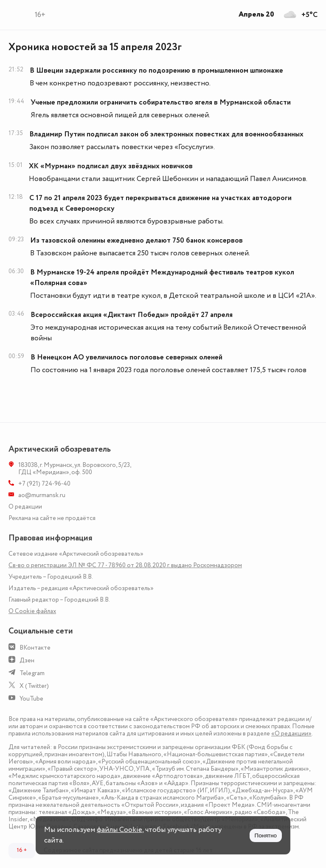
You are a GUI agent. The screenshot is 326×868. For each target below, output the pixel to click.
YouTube (31, 699)
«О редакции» (291, 734)
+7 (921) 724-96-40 (44, 484)
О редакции (25, 507)
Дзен (27, 660)
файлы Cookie (119, 830)
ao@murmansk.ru (42, 495)
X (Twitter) (34, 686)
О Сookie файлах (32, 611)
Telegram (32, 673)
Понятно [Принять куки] (266, 835)
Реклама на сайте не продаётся (52, 518)
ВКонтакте (35, 648)
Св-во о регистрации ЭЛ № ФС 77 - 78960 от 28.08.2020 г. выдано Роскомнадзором (125, 565)
